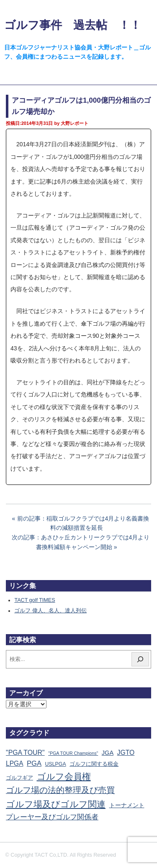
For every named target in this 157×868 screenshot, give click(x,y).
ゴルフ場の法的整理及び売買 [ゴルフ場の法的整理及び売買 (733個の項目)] (60, 790)
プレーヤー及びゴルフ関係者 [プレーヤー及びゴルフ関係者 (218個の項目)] (52, 817)
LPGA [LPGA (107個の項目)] (15, 763)
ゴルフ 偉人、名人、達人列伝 (50, 611)
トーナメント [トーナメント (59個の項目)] (127, 805)
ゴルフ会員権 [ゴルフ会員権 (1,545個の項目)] (64, 777)
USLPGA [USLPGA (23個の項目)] (56, 764)
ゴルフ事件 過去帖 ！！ (73, 25)
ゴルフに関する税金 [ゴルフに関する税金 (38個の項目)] (94, 764)
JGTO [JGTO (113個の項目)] (126, 753)
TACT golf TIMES (35, 600)
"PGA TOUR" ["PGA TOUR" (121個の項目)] (25, 753)
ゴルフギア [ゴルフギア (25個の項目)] (19, 778)
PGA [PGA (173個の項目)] (34, 763)
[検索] (140, 659)
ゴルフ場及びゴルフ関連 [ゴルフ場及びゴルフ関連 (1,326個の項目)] (56, 804)
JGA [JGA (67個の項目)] (108, 753)
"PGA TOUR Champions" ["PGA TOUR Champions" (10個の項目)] (73, 753)
